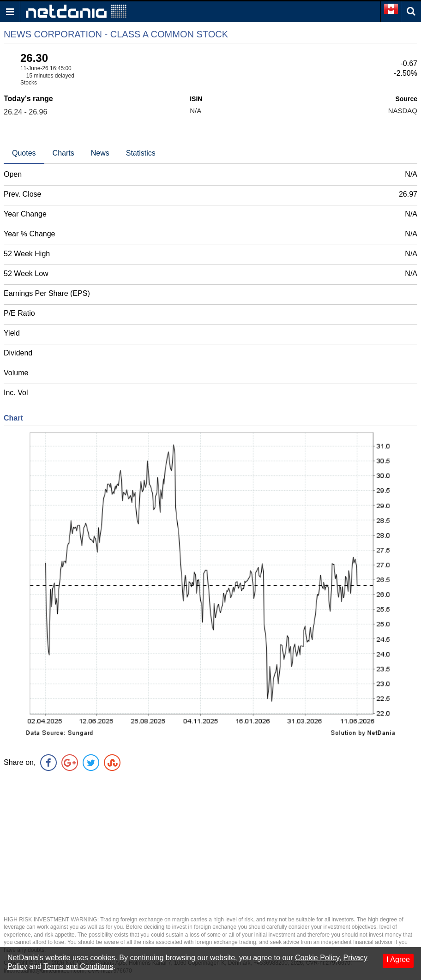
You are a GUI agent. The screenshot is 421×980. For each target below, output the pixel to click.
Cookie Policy (317, 958)
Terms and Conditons (78, 966)
